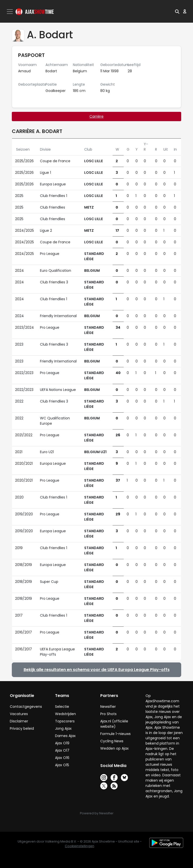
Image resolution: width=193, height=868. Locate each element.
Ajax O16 (62, 758)
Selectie (62, 707)
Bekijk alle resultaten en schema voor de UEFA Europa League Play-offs (97, 670)
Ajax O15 (62, 765)
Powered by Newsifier (97, 813)
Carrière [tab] (96, 116)
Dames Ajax (65, 736)
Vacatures (19, 714)
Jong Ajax (63, 728)
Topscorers (65, 721)
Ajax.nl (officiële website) (114, 724)
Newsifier (108, 707)
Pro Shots (108, 714)
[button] (177, 11)
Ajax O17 (62, 750)
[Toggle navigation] (10, 12)
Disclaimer (19, 721)
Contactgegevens (26, 707)
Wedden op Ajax (114, 748)
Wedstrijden (65, 714)
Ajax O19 (62, 743)
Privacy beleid (22, 728)
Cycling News (112, 741)
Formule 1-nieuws (115, 734)
